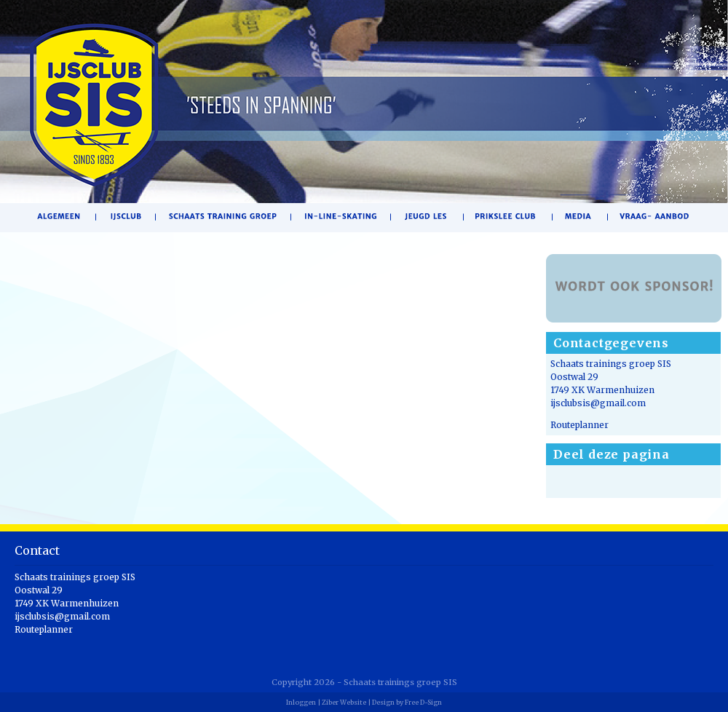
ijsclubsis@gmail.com (598, 403)
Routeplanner (579, 425)
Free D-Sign (423, 702)
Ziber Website (344, 702)
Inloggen (301, 702)
